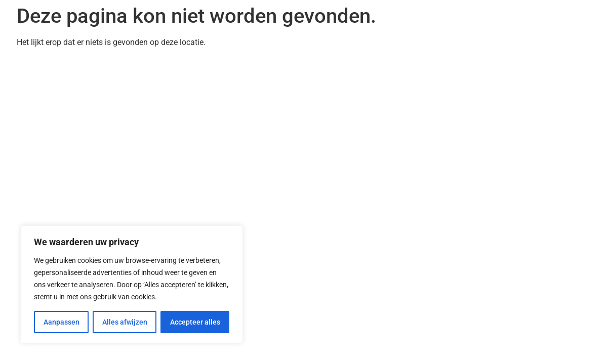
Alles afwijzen (125, 322)
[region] (132, 285)
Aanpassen (62, 322)
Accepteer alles (195, 322)
